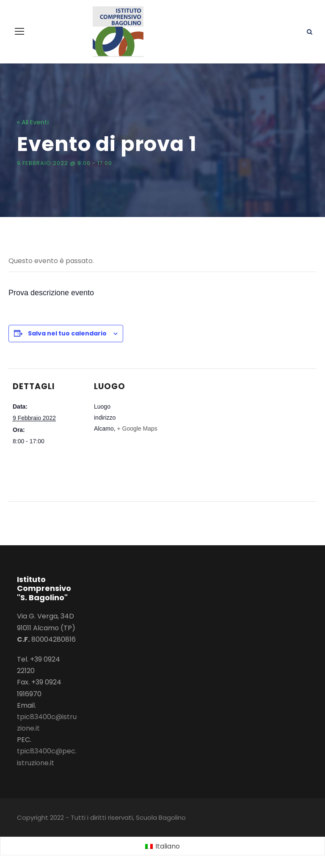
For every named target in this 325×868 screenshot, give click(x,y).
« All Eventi (33, 122)
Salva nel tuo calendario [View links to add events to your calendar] (67, 333)
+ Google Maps (137, 429)
